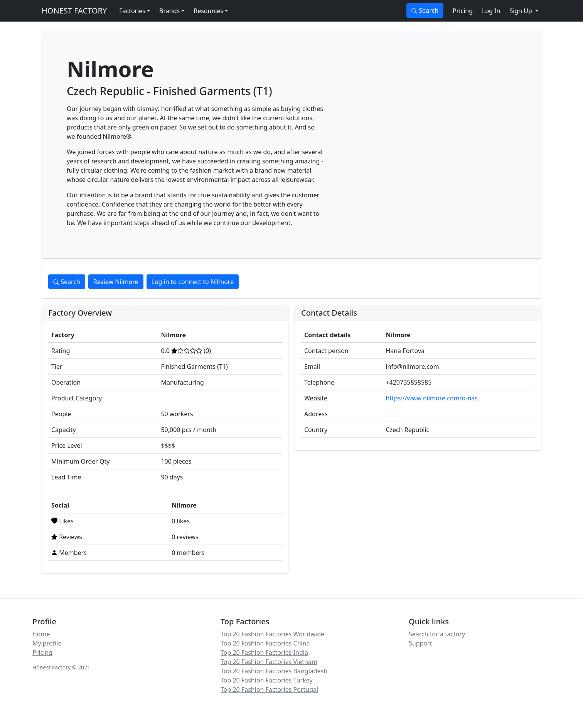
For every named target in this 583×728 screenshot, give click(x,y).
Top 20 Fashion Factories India (264, 652)
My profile (47, 643)
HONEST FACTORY (74, 11)
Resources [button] (208, 11)
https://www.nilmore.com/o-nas (432, 398)
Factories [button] (132, 11)
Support (420, 643)
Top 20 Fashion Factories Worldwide (272, 634)
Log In (491, 11)
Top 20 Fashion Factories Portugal (269, 689)
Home (41, 634)
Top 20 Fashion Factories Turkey (267, 680)
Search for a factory (437, 634)
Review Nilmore (116, 282)
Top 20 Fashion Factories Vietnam (269, 662)
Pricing (463, 11)
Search (425, 10)
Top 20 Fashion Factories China (265, 643)
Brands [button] (169, 11)
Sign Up (521, 11)
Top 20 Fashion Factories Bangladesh (274, 671)
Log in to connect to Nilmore (193, 282)
